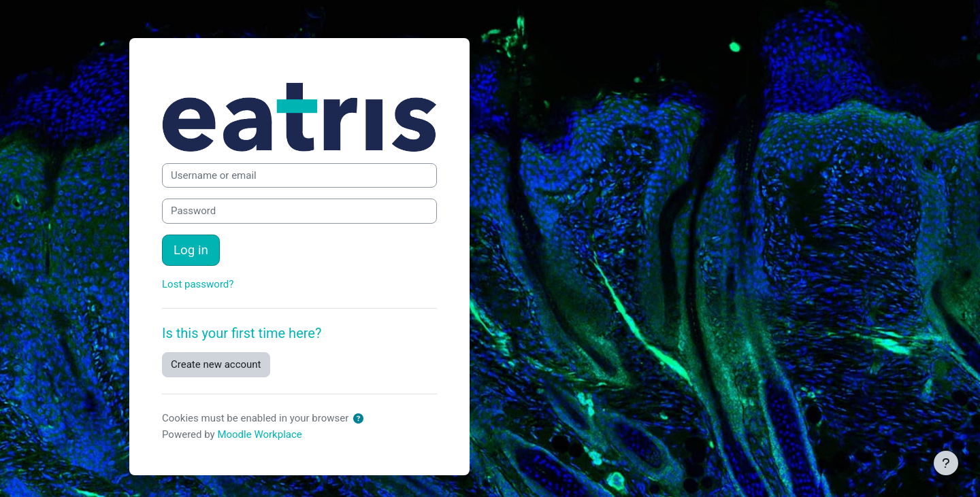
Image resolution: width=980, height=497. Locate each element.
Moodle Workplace (259, 434)
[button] (358, 419)
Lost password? (198, 284)
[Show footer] (946, 463)
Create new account (216, 364)
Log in (191, 250)
